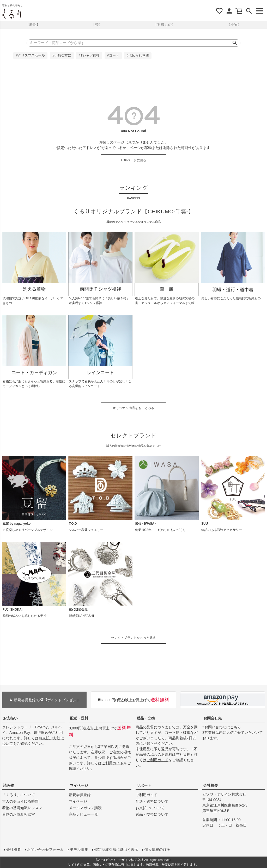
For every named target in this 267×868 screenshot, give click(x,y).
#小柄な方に (62, 55)
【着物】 (33, 25)
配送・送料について (152, 801)
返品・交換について (152, 814)
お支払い (10, 718)
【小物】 (234, 25)
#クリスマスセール (30, 55)
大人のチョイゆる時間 (20, 801)
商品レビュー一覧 (83, 814)
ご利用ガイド (113, 763)
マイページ (79, 785)
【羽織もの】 (165, 25)
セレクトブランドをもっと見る (133, 638)
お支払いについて (150, 808)
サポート (144, 785)
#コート (113, 55)
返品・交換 (146, 718)
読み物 (9, 785)
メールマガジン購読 (85, 808)
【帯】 (97, 25)
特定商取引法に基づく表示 (116, 850)
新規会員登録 (80, 795)
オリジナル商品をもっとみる (133, 408)
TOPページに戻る (134, 160)
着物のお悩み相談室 (19, 814)
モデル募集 (79, 850)
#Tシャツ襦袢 (89, 55)
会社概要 (211, 785)
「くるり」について (19, 795)
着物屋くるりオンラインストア (11, 14)
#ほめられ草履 (138, 55)
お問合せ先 (213, 718)
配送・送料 (79, 718)
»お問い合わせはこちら (222, 727)
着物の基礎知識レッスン (22, 808)
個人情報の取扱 (157, 850)
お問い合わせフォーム (45, 850)
